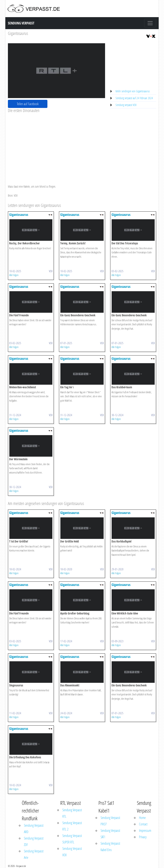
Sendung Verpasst (21, 23)
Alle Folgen (14, 275)
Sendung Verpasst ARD (34, 829)
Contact (143, 824)
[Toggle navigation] (150, 23)
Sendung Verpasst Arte (34, 854)
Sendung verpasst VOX (126, 105)
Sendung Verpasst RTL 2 (72, 826)
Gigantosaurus (18, 33)
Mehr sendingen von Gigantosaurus (133, 91)
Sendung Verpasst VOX (72, 852)
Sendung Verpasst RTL (72, 813)
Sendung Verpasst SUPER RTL (72, 839)
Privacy (143, 837)
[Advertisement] (56, 145)
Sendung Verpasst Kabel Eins (110, 847)
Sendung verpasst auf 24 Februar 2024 (134, 98)
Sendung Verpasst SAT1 (110, 834)
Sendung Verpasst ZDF (34, 841)
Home (142, 818)
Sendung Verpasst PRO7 (110, 821)
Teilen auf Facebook (28, 104)
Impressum (145, 831)
